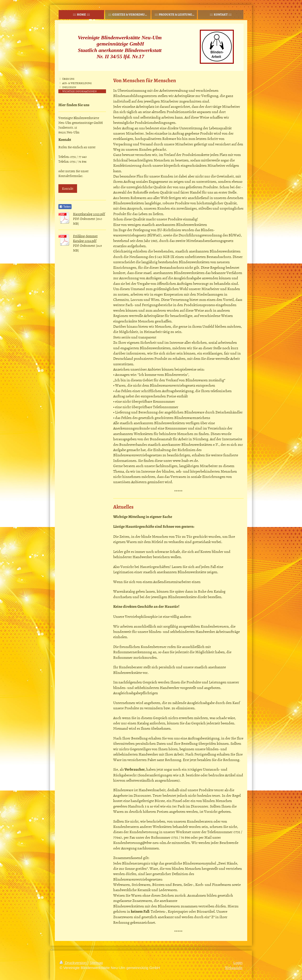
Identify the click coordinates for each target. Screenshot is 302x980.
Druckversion (73, 963)
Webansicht (234, 968)
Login (238, 963)
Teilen (65, 207)
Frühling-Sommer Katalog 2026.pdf (85, 238)
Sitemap (96, 963)
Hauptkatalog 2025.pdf (89, 214)
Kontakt (68, 188)
